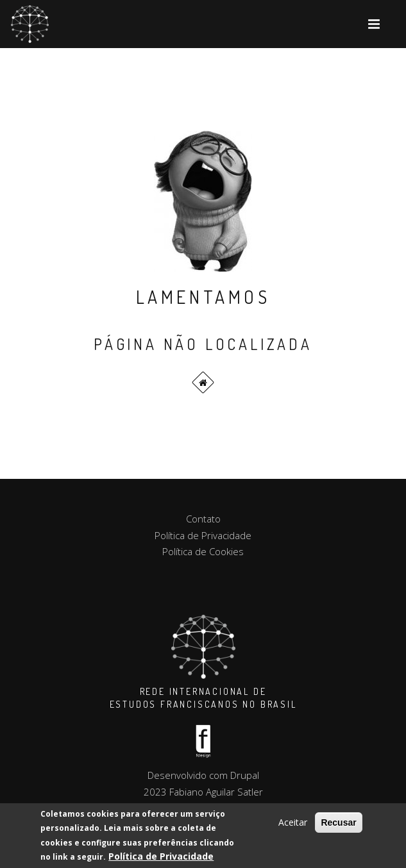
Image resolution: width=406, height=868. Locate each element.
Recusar (338, 823)
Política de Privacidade (161, 857)
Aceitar (293, 823)
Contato (203, 519)
